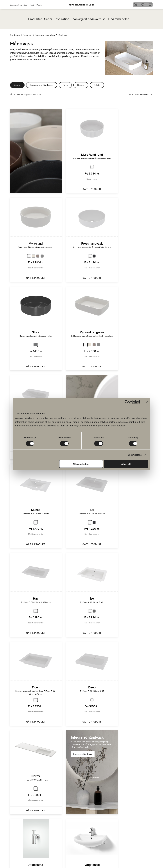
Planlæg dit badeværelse (89, 19)
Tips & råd (147, 865)
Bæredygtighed (133, 850)
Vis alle (17, 85)
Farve (65, 85)
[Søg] (137, 5)
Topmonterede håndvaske (79, 350)
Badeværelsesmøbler (45, 35)
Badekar (63, 865)
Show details (135, 455)
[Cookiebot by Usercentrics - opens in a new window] (127, 402)
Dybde (97, 85)
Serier (48, 19)
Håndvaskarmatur (67, 859)
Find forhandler (118, 19)
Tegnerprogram (115, 850)
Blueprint (112, 862)
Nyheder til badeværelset (91, 860)
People (129, 862)
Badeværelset (149, 856)
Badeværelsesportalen (19, 5)
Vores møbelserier (93, 865)
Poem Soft (90, 856)
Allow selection (81, 464)
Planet (128, 856)
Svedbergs (15, 35)
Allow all (126, 464)
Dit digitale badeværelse (113, 857)
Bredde (81, 85)
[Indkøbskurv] (151, 5)
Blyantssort (148, 862)
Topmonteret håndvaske (42, 85)
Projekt (39, 5)
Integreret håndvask (27, 557)
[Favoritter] (144, 5)
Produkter (35, 19)
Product (129, 859)
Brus (61, 862)
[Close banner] (147, 402)
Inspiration (62, 19)
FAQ (32, 5)
